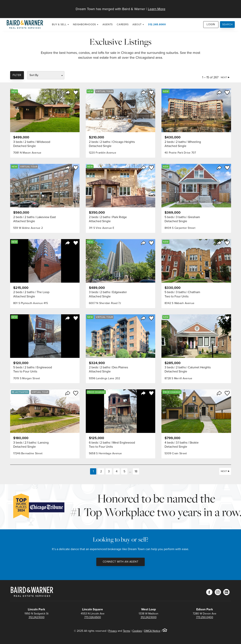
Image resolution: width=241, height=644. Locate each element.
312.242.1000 (37, 617)
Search (227, 24)
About (137, 24)
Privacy (113, 631)
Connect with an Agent (121, 562)
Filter (17, 75)
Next (224, 77)
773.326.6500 (93, 617)
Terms (127, 631)
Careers (123, 24)
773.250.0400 (205, 617)
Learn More (157, 9)
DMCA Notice (152, 631)
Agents (108, 24)
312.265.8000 (157, 24)
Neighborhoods (85, 24)
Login (211, 24)
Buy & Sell (59, 24)
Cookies (137, 631)
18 (136, 471)
